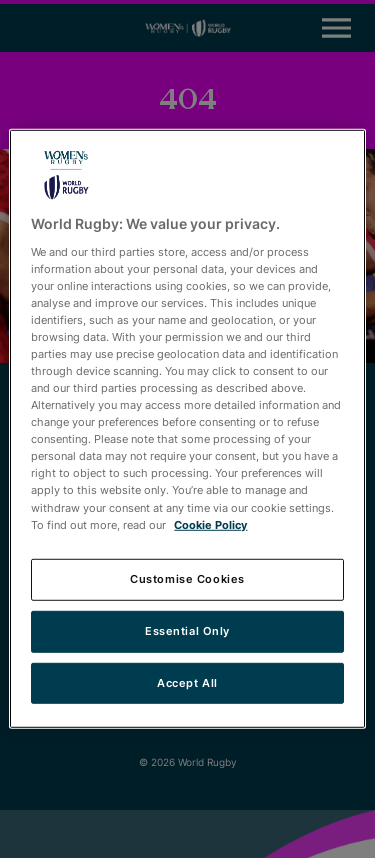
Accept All (187, 682)
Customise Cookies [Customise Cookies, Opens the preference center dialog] (187, 578)
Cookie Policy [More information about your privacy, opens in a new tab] (210, 524)
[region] (187, 429)
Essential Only (187, 630)
